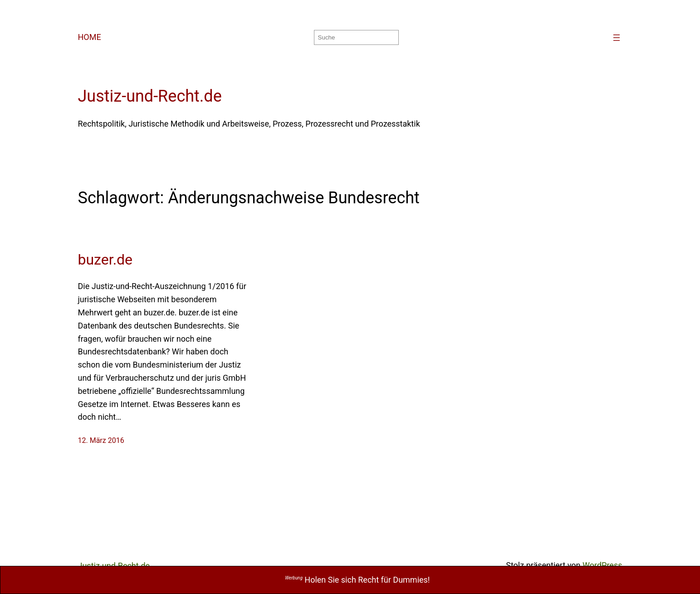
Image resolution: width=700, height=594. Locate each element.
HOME (90, 37)
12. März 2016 (101, 440)
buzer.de (105, 260)
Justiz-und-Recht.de (150, 96)
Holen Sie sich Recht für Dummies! (357, 580)
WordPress (602, 565)
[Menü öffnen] (617, 38)
